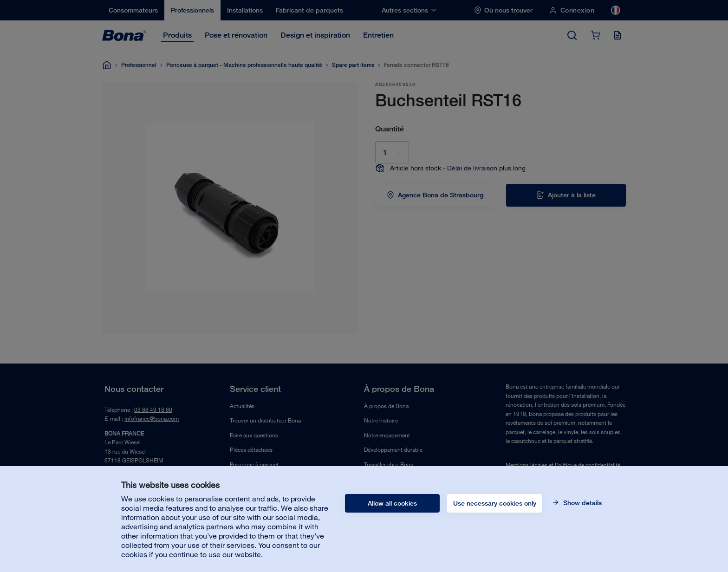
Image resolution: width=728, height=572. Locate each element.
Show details (582, 503)
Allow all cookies (392, 503)
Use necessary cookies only (495, 503)
